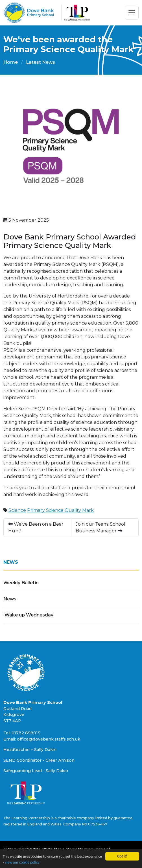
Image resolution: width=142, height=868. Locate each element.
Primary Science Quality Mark (60, 510)
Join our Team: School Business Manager (101, 527)
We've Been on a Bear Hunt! (36, 527)
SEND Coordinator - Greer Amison (39, 760)
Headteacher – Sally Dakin (30, 750)
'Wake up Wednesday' (29, 615)
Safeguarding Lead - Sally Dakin (36, 771)
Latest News (41, 62)
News (10, 599)
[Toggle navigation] (132, 13)
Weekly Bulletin (21, 583)
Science (17, 510)
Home (11, 62)
